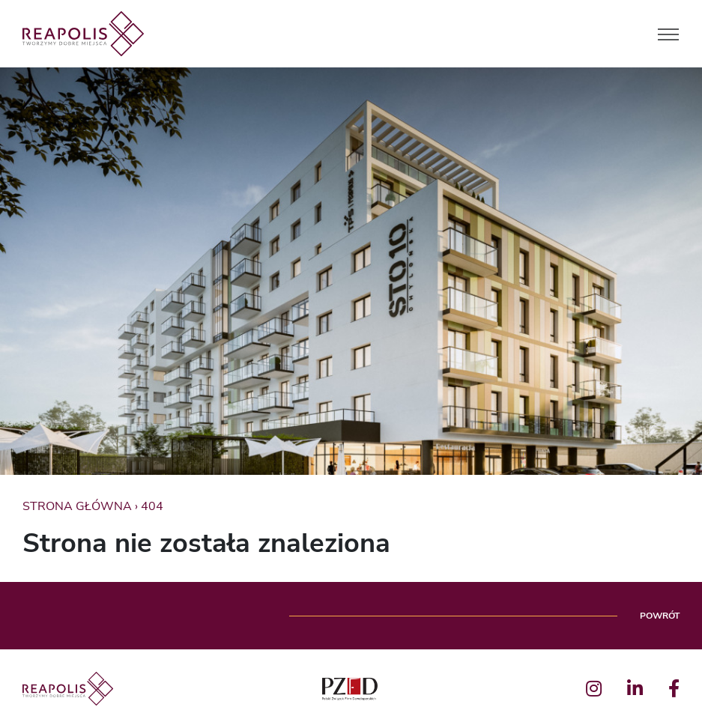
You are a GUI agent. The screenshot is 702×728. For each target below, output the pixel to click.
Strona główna (77, 506)
